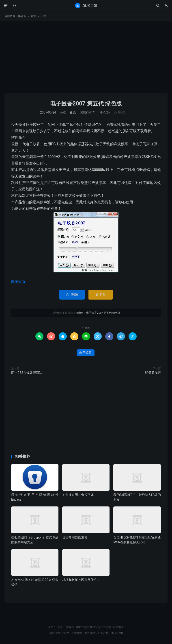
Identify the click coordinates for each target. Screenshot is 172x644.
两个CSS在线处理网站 (27, 373)
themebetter (98, 627)
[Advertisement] (86, 57)
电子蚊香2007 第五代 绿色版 (86, 104)
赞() (119, 112)
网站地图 (118, 627)
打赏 (100, 295)
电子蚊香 (18, 282)
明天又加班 (153, 373)
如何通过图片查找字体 (78, 495)
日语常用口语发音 (75, 537)
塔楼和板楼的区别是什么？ (81, 580)
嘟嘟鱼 (86, 6)
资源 (33, 16)
